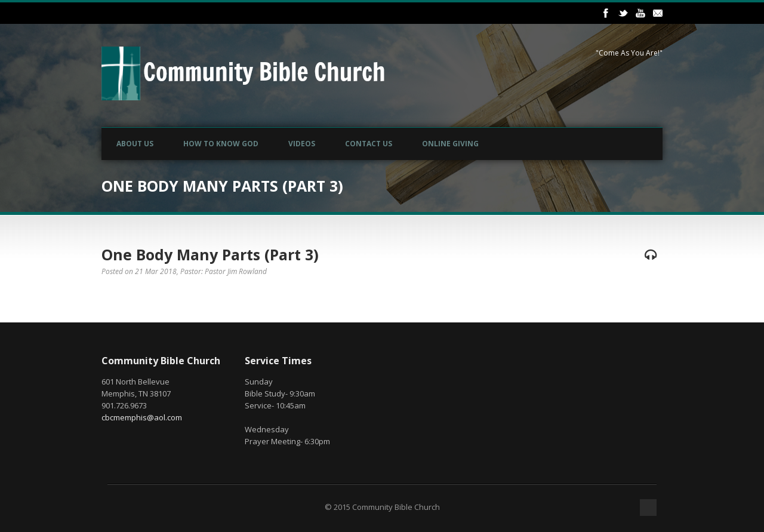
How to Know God (221, 144)
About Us (135, 144)
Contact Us (369, 144)
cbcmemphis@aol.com (142, 417)
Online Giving (450, 144)
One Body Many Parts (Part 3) (210, 254)
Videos (302, 144)
